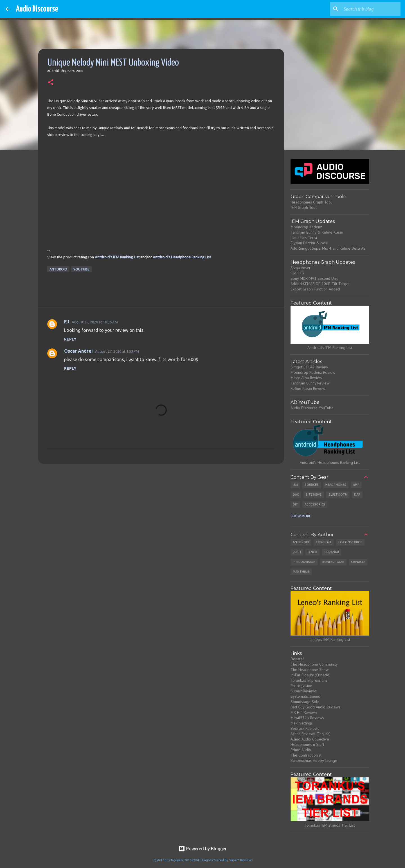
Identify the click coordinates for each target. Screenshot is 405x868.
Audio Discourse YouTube (312, 408)
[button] (51, 83)
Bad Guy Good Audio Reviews (315, 707)
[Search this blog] (371, 9)
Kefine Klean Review (308, 388)
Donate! (297, 659)
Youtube (81, 269)
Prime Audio (301, 750)
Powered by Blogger (202, 849)
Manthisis (301, 572)
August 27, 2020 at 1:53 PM (117, 351)
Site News (314, 495)
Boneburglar (333, 562)
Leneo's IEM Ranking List (330, 639)
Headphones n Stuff (307, 744)
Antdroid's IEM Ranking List (117, 257)
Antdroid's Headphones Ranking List (330, 462)
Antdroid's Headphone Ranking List (182, 257)
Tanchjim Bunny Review (310, 383)
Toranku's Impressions (309, 680)
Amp (356, 485)
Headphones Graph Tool (311, 202)
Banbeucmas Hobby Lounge (314, 760)
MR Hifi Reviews (304, 712)
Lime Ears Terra (304, 238)
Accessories (315, 504)
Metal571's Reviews (307, 718)
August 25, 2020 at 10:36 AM (95, 322)
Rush (297, 552)
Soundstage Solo (305, 702)
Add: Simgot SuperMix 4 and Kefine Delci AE (328, 248)
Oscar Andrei (78, 351)
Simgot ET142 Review (309, 367)
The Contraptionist (306, 755)
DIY (295, 504)
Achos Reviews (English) (310, 734)
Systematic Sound (305, 696)
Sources (312, 485)
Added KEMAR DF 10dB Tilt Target (320, 284)
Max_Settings (302, 723)
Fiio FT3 (297, 273)
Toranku (331, 552)
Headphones (336, 485)
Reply (70, 339)
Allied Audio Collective (310, 739)
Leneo (312, 552)
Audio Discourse (37, 9)
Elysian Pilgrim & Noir (309, 243)
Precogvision (304, 562)
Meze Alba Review (306, 378)
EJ (67, 322)
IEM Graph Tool (304, 207)
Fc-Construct (350, 542)
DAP (357, 495)
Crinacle (358, 562)
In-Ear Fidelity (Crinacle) (310, 675)
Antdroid (58, 269)
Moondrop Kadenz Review (313, 372)
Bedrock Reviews (305, 728)
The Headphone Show (310, 670)
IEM (295, 485)
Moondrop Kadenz (306, 227)
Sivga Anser (301, 268)
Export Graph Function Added (315, 289)
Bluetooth (338, 495)
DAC (296, 495)
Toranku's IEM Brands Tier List (330, 825)
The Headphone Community (314, 664)
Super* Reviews (304, 691)
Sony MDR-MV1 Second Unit (314, 278)
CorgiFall (324, 542)
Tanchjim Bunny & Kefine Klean (317, 232)
